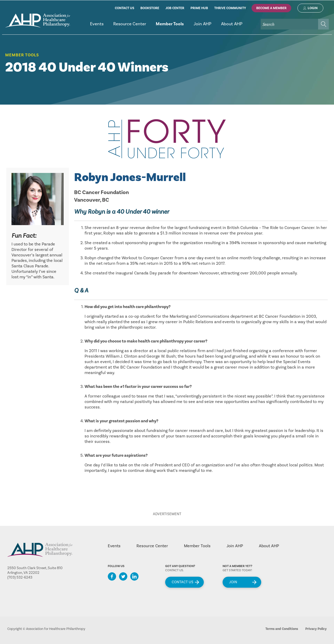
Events (114, 546)
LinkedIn (134, 576)
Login (313, 8)
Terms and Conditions (282, 629)
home (38, 21)
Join (233, 582)
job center (175, 8)
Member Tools (22, 55)
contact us (124, 8)
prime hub (199, 8)
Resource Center (152, 546)
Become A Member (271, 8)
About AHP (269, 546)
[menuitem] (97, 26)
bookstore (150, 8)
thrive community (230, 8)
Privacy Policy (316, 629)
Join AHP (235, 546)
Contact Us (183, 582)
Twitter (123, 576)
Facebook (112, 576)
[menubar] (207, 26)
